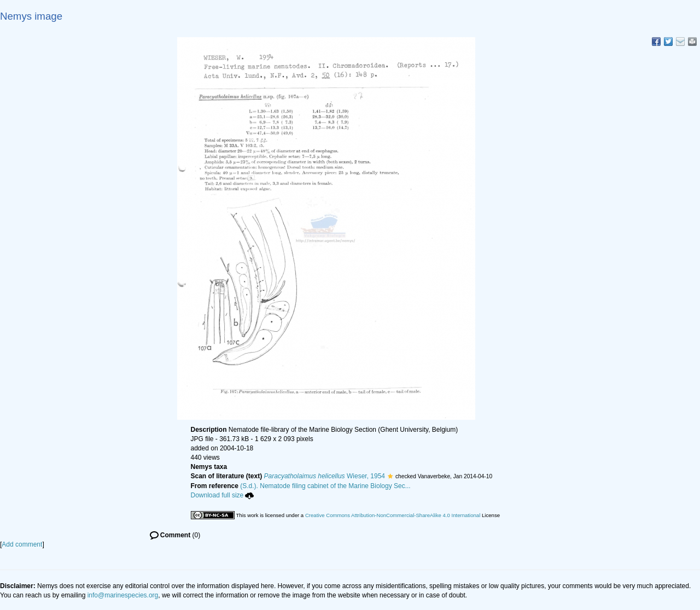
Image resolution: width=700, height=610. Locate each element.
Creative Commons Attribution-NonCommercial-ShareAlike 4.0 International (393, 515)
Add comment (22, 544)
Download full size (223, 495)
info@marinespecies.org (123, 595)
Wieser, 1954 (325, 476)
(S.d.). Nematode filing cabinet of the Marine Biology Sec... (325, 486)
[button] (390, 476)
